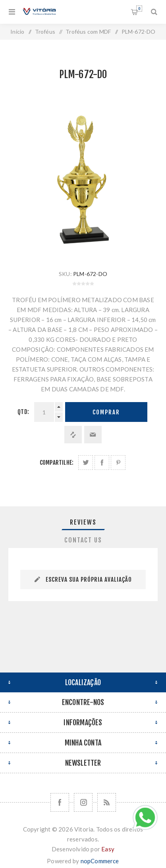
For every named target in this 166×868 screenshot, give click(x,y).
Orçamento (139, 9)
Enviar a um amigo (93, 435)
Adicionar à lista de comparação (73, 435)
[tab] (83, 522)
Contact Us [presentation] (83, 540)
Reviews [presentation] (83, 522)
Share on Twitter (86, 463)
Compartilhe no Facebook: (102, 463)
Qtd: (23, 412)
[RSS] (107, 802)
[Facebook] (60, 802)
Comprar (106, 412)
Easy (108, 849)
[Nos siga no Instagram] (83, 802)
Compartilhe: (57, 463)
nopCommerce (100, 861)
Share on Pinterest (118, 463)
